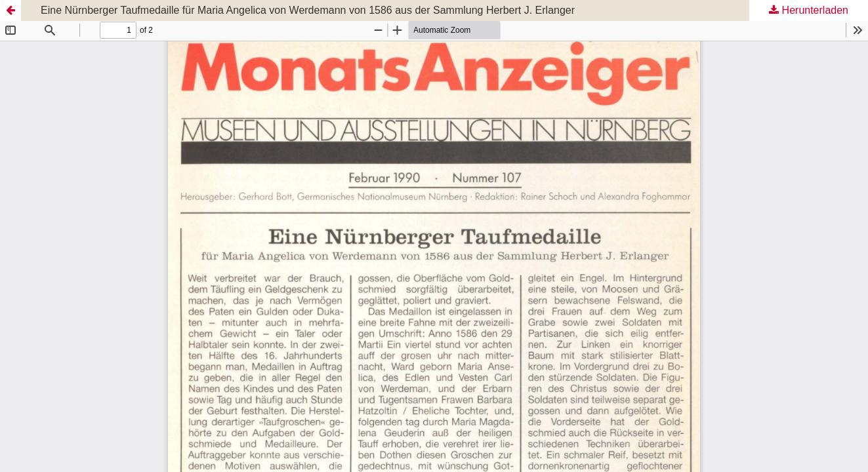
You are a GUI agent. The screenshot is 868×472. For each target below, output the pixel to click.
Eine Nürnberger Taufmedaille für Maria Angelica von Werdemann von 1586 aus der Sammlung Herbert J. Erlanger (308, 10)
